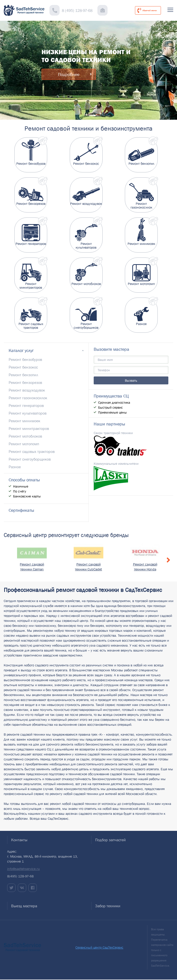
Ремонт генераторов (26, 405)
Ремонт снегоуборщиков (30, 459)
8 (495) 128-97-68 (77, 10)
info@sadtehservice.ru (23, 869)
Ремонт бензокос (23, 367)
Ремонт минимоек (24, 421)
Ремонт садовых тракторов (32, 451)
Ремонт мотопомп (24, 444)
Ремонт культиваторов (28, 413)
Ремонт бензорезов (25, 382)
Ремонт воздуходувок (27, 390)
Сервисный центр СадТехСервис (99, 947)
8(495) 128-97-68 (20, 876)
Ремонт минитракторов (29, 428)
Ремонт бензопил (23, 375)
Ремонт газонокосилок (28, 398)
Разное (15, 467)
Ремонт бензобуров (25, 359)
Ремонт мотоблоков (25, 436)
